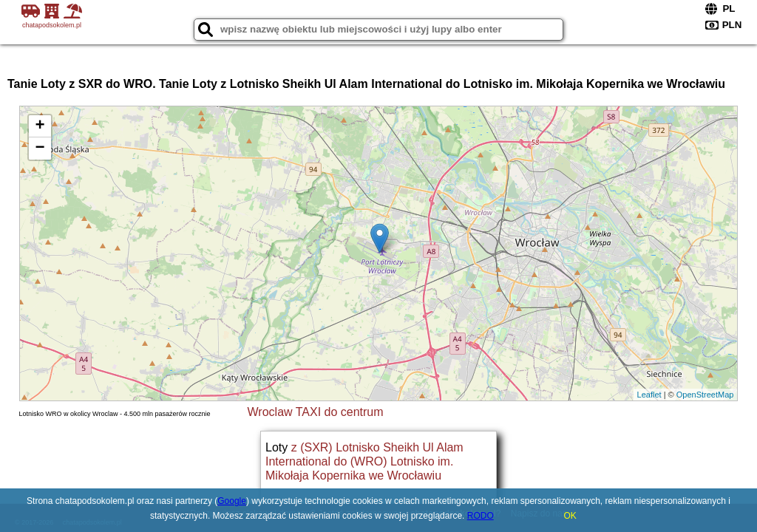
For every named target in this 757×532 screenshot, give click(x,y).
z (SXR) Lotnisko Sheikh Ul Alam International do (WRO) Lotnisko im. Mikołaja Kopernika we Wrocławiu (364, 461)
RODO (481, 516)
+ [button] (40, 126)
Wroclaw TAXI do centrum (316, 412)
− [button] (40, 149)
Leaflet (649, 395)
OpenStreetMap (705, 395)
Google (232, 501)
